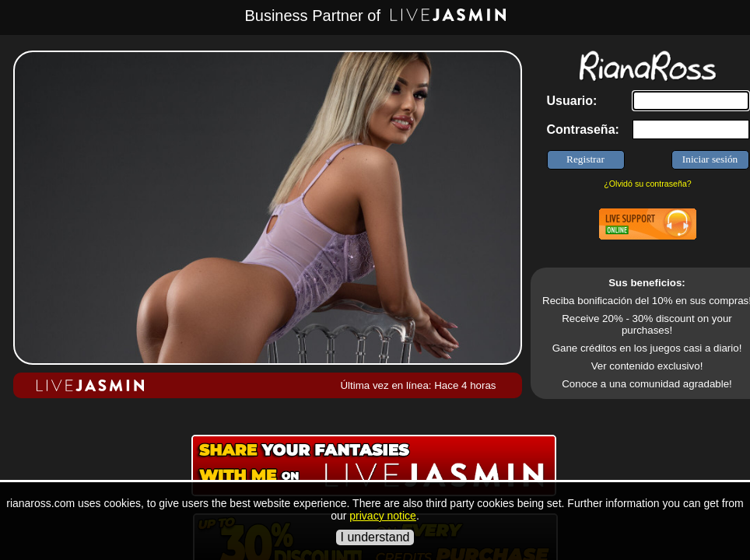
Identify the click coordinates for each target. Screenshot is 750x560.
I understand (375, 537)
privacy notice (383, 516)
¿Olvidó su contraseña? (648, 184)
